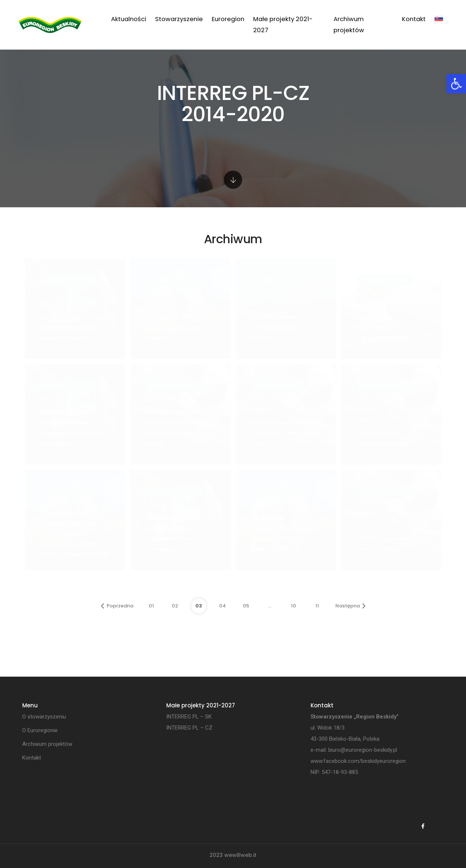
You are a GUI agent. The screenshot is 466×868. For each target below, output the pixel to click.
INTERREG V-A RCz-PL (69, 280)
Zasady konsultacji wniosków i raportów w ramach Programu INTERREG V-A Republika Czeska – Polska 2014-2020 (75, 534)
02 (175, 606)
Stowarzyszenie (179, 19)
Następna (351, 606)
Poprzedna (117, 606)
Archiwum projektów (349, 25)
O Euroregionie (40, 730)
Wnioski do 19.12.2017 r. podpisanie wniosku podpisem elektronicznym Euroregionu (72, 428)
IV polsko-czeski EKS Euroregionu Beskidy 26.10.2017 (276, 328)
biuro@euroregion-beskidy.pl (363, 750)
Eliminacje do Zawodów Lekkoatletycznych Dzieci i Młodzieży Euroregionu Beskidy (177, 428)
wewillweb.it (240, 855)
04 (222, 606)
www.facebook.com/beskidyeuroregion (358, 761)
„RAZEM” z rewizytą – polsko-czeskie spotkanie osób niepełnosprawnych (75, 328)
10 (294, 606)
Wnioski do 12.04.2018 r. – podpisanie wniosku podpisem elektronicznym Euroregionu (177, 534)
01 (151, 606)
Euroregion (228, 19)
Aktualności (129, 19)
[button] (456, 84)
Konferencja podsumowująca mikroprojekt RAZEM (381, 328)
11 (317, 606)
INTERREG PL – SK (189, 717)
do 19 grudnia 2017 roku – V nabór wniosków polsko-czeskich (180, 328)
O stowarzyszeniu (44, 717)
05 (246, 606)
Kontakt (414, 19)
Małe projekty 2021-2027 (283, 25)
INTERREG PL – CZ (189, 728)
